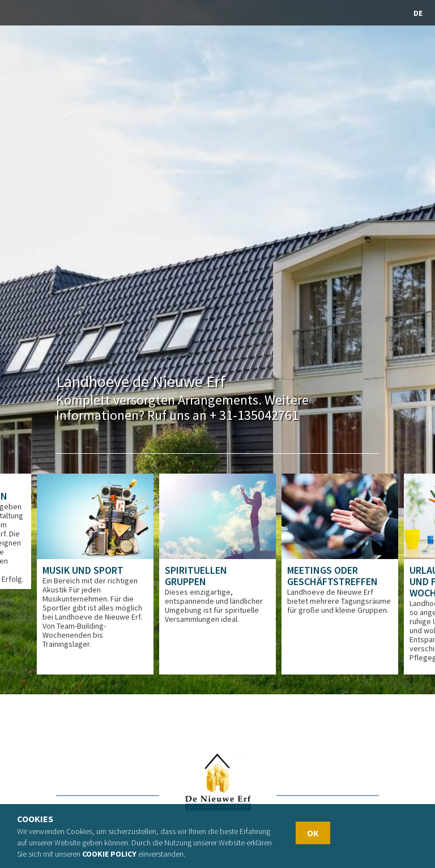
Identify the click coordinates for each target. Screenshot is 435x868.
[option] (95, 574)
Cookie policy (109, 854)
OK (313, 833)
